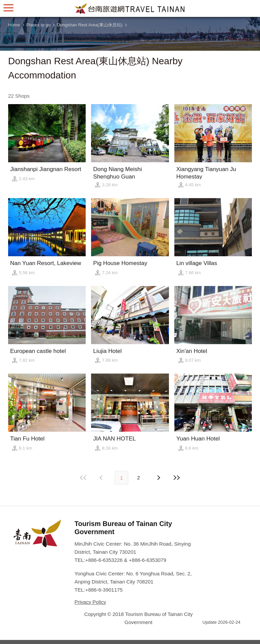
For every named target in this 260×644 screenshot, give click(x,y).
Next (102, 478)
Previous (158, 478)
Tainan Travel (130, 8)
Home (14, 25)
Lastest (176, 478)
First (84, 478)
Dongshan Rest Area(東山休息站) (90, 25)
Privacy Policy (90, 602)
